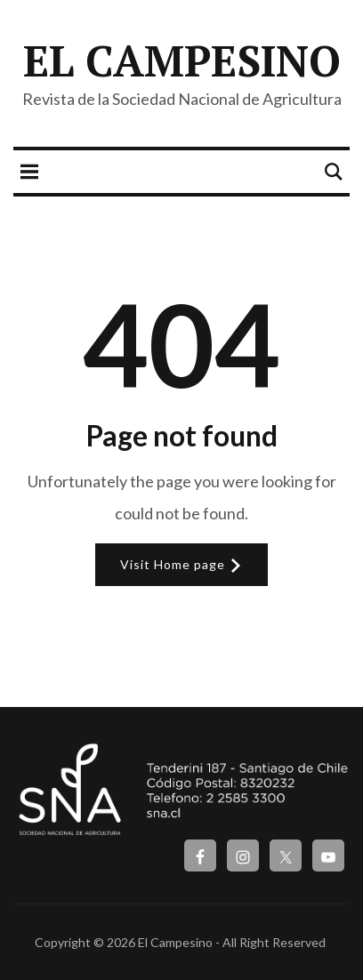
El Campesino (182, 60)
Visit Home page (181, 565)
